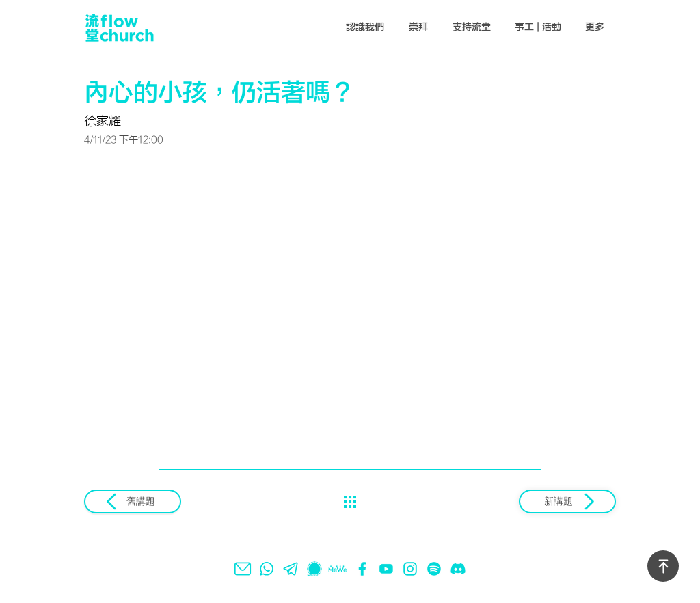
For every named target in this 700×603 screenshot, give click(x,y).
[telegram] (291, 569)
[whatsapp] (267, 569)
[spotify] (434, 569)
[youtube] (386, 569)
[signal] (314, 569)
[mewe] (338, 569)
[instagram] (410, 569)
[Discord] (458, 569)
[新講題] (567, 501)
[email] (243, 569)
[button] (365, 27)
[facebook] (362, 569)
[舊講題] (133, 501)
